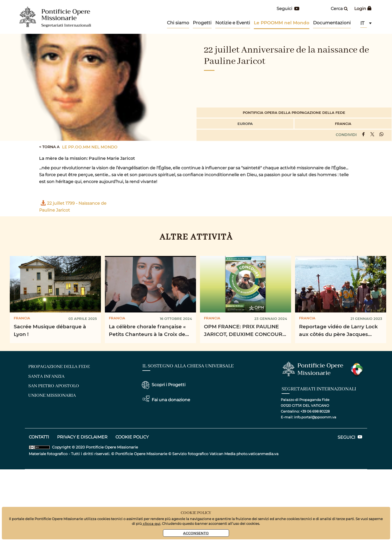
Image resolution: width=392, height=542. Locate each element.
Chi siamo (178, 23)
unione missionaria (52, 395)
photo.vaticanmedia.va (257, 454)
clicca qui (151, 523)
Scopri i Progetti (169, 385)
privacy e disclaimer (82, 437)
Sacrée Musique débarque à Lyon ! (50, 330)
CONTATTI (39, 437)
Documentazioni (332, 23)
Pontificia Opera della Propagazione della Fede (294, 112)
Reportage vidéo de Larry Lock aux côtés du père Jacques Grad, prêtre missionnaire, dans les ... (340, 331)
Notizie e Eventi (233, 23)
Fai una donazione (171, 400)
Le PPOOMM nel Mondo (282, 23)
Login (363, 9)
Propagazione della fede (59, 367)
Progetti (202, 23)
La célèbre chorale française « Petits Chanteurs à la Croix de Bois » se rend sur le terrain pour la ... (150, 331)
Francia (343, 123)
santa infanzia (46, 376)
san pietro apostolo (54, 386)
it (362, 23)
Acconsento (196, 533)
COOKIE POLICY (132, 437)
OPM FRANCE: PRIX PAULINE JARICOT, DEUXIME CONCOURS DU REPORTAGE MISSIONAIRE (245, 331)
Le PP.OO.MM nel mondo (90, 147)
